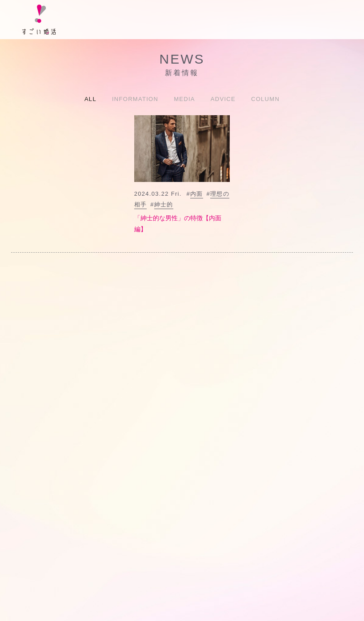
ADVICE (223, 99)
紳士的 (164, 204)
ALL (90, 99)
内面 (197, 194)
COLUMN (265, 99)
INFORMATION (135, 99)
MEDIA (184, 99)
